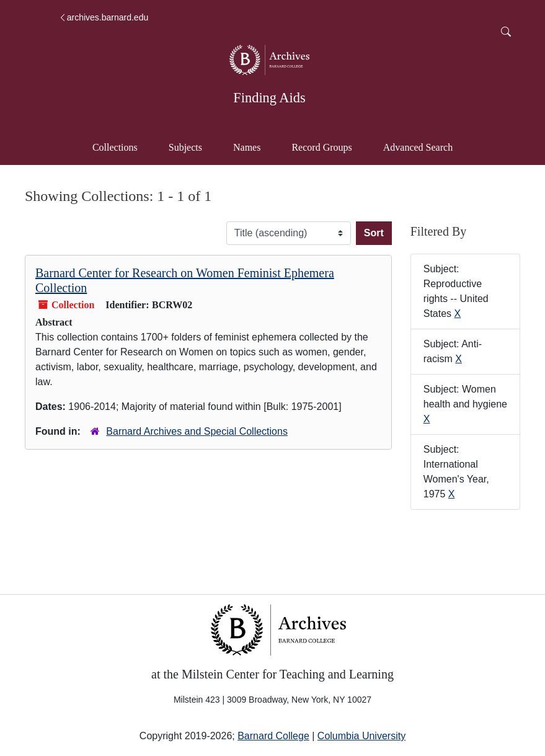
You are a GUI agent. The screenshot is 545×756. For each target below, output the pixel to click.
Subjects (185, 147)
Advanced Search (424, 146)
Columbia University (361, 736)
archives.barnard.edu (104, 17)
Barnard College (273, 736)
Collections (115, 147)
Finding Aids (269, 98)
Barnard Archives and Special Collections (197, 431)
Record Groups (321, 147)
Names (247, 147)
